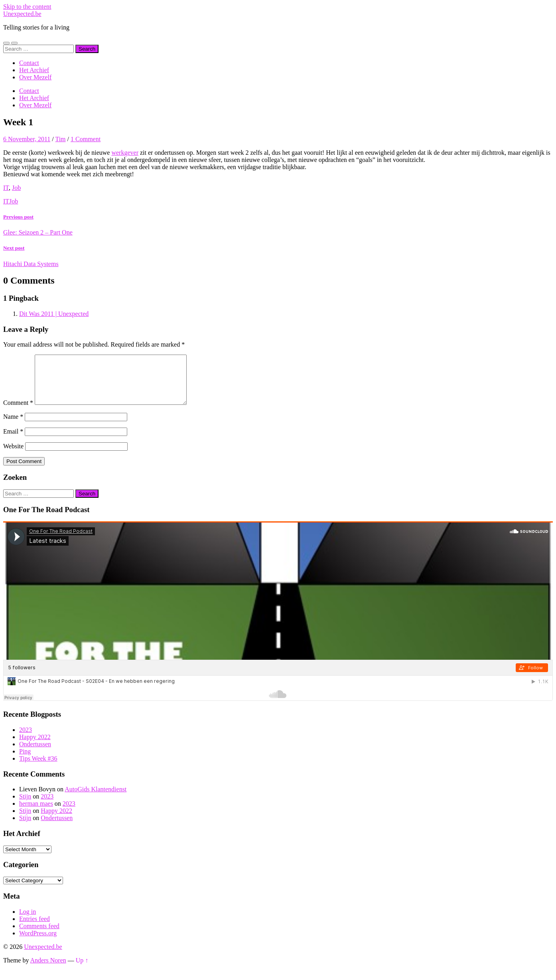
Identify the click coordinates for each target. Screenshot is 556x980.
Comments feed (39, 936)
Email (13, 441)
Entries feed (35, 928)
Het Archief (34, 70)
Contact (29, 63)
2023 (26, 739)
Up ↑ (82, 970)
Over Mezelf (35, 77)
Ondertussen (35, 754)
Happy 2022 (35, 746)
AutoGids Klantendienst (96, 799)
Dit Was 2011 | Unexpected (54, 314)
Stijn (25, 806)
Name (13, 426)
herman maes (36, 813)
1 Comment (86, 139)
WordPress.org (38, 943)
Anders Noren (48, 970)
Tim (60, 139)
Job (16, 188)
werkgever (125, 153)
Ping (25, 761)
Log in (28, 921)
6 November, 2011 (27, 139)
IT (6, 188)
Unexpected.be (22, 14)
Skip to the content (27, 7)
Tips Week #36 (38, 768)
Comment (18, 412)
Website (13, 456)
